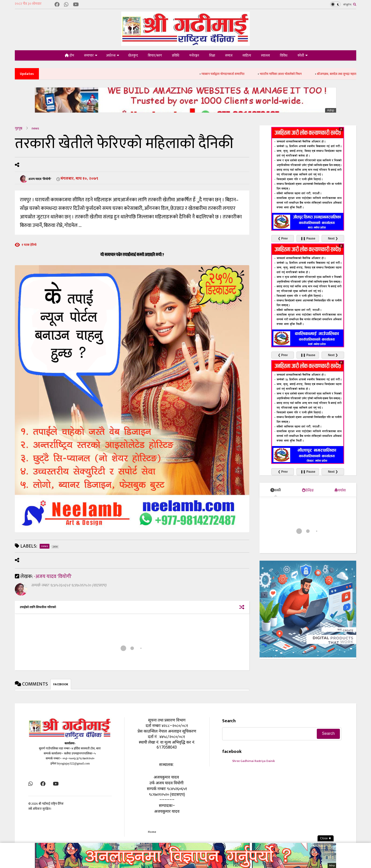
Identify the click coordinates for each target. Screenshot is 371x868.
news (35, 128)
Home (152, 832)
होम (69, 55)
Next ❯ (333, 238)
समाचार (91, 55)
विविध (284, 55)
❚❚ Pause (308, 238)
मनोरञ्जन (194, 55)
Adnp (331, 110)
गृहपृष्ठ (19, 128)
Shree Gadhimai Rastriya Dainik (254, 761)
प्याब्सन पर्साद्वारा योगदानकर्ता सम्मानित (230, 74)
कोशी (303, 55)
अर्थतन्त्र (113, 55)
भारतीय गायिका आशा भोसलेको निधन (288, 74)
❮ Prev (283, 238)
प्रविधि (176, 55)
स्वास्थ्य (265, 55)
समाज (229, 55)
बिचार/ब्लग (155, 55)
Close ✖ (326, 838)
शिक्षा (212, 55)
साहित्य (247, 55)
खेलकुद (133, 55)
